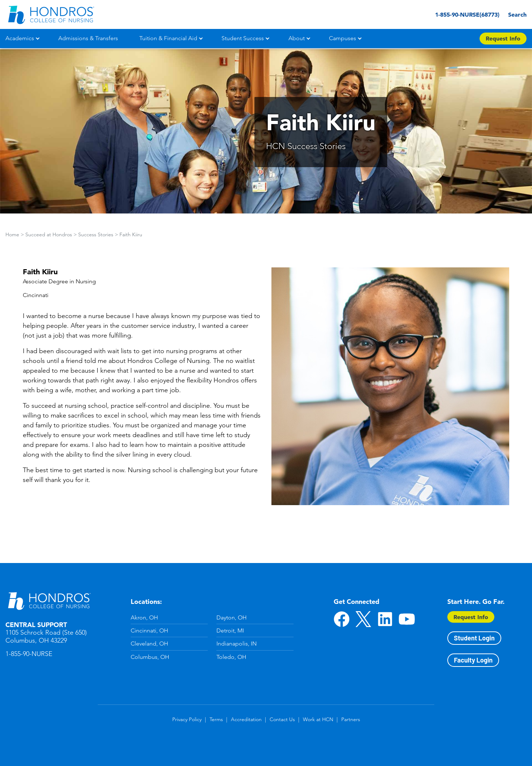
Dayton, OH (232, 617)
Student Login (474, 638)
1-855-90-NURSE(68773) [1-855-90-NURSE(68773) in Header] (455, 14)
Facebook (342, 619)
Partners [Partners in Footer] (351, 719)
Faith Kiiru (131, 234)
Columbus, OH (150, 657)
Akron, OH (144, 617)
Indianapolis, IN (237, 644)
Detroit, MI (230, 630)
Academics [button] (20, 38)
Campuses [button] (343, 38)
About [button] (297, 38)
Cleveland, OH (149, 644)
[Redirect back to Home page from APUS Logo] (51, 14)
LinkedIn (385, 619)
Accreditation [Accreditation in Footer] (246, 719)
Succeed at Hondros (49, 234)
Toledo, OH (231, 657)
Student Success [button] (243, 38)
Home (12, 234)
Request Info (471, 617)
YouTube (407, 619)
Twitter (363, 619)
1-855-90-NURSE (29, 654)
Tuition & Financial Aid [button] (168, 38)
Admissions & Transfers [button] (88, 38)
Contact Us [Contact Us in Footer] (282, 719)
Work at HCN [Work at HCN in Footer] (318, 719)
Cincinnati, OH (149, 630)
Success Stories (96, 234)
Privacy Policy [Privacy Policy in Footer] (187, 719)
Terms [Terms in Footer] (216, 719)
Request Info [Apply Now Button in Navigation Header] (503, 38)
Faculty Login (473, 660)
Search (516, 14)
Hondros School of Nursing (49, 601)
